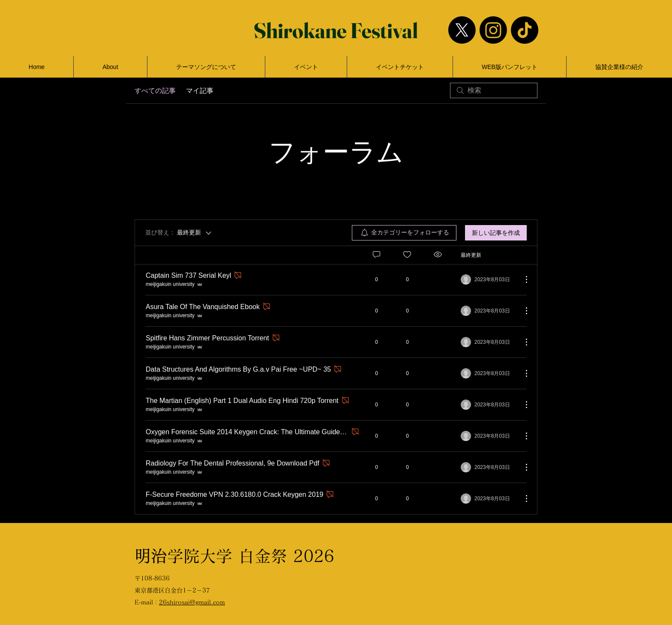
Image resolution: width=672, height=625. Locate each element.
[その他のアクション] (522, 279)
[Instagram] (493, 30)
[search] (494, 90)
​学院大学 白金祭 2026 (234, 556)
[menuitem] (404, 233)
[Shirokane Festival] (336, 30)
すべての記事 (155, 90)
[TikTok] (525, 30)
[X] (462, 30)
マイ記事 (200, 90)
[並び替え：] (179, 233)
